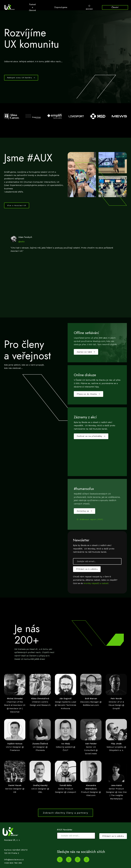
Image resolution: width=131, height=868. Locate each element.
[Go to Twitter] (78, 862)
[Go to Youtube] (60, 862)
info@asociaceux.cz (14, 862)
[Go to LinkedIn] (69, 862)
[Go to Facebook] (86, 862)
